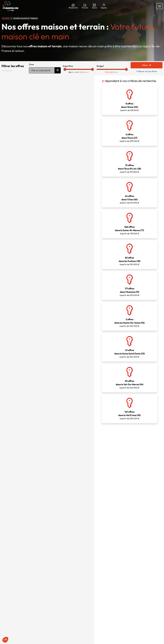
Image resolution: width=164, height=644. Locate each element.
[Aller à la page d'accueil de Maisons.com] (10, 6)
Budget (100, 66)
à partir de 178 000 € (130, 224)
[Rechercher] (73, 6)
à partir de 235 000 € (130, 131)
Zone (31, 64)
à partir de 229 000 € (130, 285)
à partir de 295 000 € (130, 409)
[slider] (65, 69)
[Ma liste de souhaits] (85, 6)
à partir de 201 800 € (130, 162)
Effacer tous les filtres (147, 71)
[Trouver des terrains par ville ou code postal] (42, 70)
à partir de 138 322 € (130, 100)
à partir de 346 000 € (130, 378)
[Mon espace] (104, 6)
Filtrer (147, 65)
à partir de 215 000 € (130, 193)
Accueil (6, 18)
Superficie (68, 66)
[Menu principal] (159, 6)
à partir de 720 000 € (130, 316)
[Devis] (94, 6)
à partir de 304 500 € (130, 347)
